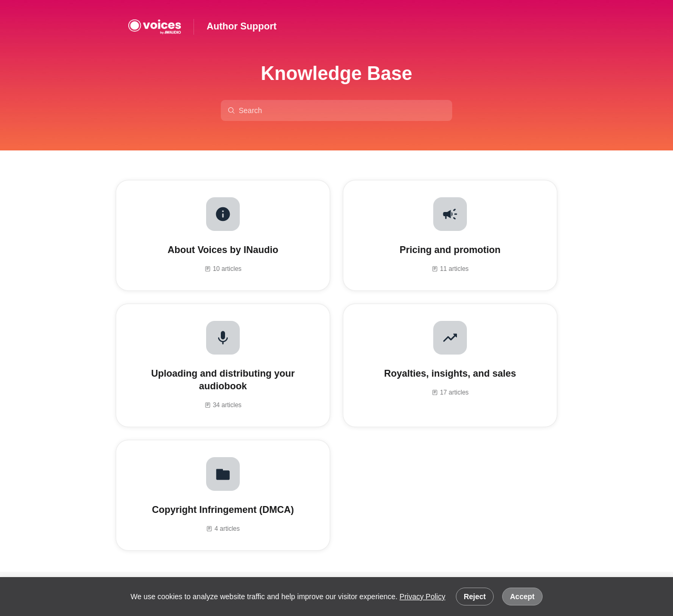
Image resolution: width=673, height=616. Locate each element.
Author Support (242, 26)
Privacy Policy (422, 597)
